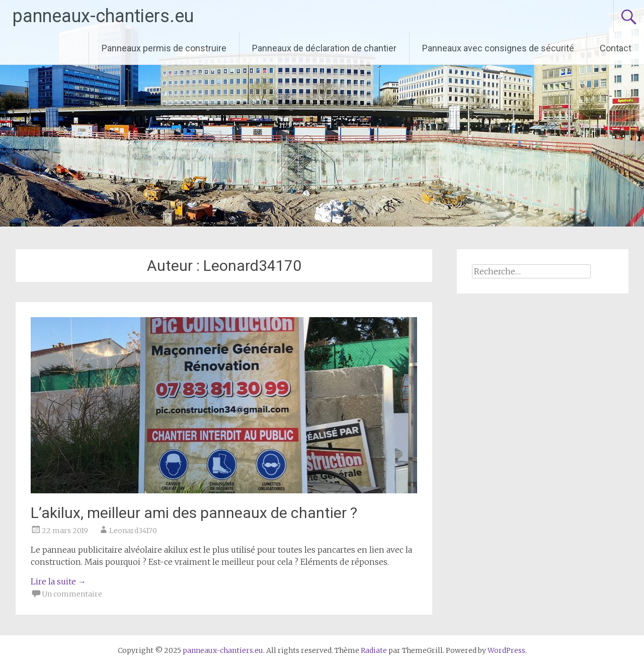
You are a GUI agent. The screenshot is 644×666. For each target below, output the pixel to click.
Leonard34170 (133, 531)
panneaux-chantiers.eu (103, 16)
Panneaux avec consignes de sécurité (498, 48)
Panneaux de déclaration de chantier (324, 48)
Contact (616, 48)
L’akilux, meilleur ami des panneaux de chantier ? (194, 513)
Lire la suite (58, 581)
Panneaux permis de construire (164, 48)
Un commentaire (72, 594)
